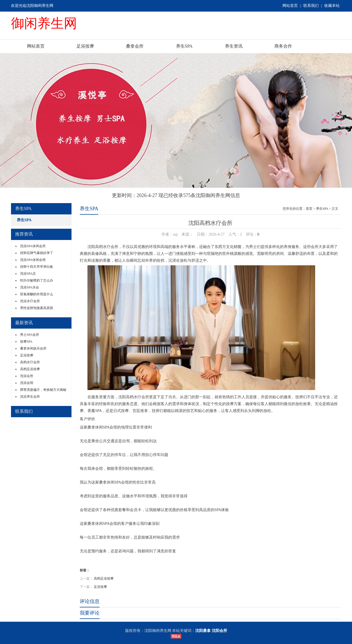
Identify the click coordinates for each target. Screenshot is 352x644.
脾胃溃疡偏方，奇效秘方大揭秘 (43, 390)
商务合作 (283, 46)
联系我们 (311, 6)
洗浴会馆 (27, 383)
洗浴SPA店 (28, 274)
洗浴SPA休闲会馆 (33, 260)
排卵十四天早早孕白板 (37, 267)
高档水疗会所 (30, 362)
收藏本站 (332, 6)
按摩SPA (26, 342)
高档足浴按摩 (30, 369)
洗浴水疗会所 (30, 301)
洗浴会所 (27, 376)
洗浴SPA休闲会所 (33, 246)
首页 (309, 209)
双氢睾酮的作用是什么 (37, 294)
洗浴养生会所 (30, 397)
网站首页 (290, 6)
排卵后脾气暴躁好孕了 (37, 253)
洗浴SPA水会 (30, 287)
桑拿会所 (135, 46)
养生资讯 (234, 46)
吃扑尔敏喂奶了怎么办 (37, 280)
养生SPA (184, 46)
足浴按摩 (85, 46)
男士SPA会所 (30, 335)
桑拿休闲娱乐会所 (33, 348)
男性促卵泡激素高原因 (37, 308)
